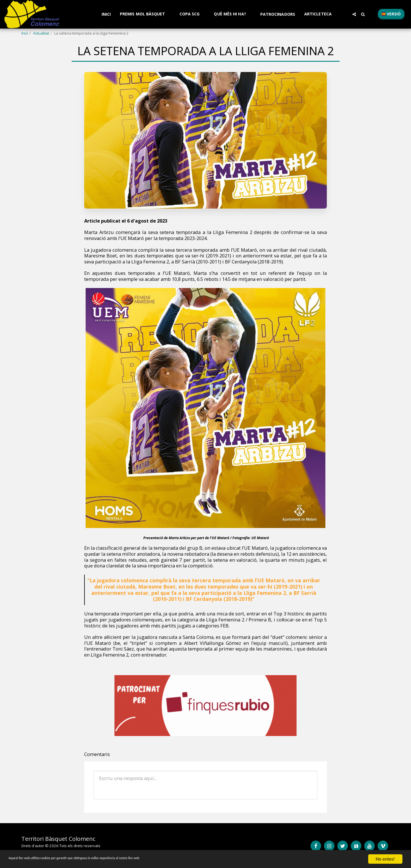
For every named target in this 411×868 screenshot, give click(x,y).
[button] (145, 14)
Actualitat (41, 33)
